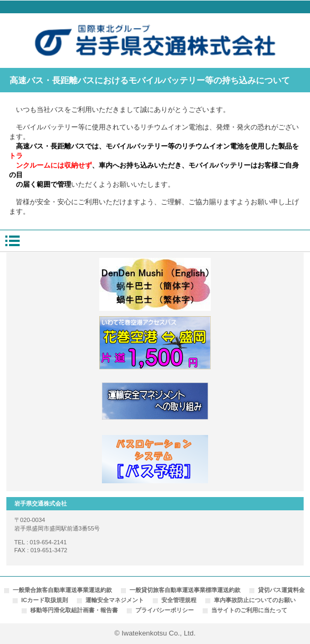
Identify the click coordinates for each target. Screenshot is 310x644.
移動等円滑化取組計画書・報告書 (74, 610)
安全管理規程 (179, 600)
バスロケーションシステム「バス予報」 (155, 459)
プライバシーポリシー (165, 610)
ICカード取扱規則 (45, 600)
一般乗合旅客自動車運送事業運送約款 (62, 590)
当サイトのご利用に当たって (249, 610)
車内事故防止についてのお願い (255, 600)
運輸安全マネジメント (115, 600)
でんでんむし (155, 284)
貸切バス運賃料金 (281, 590)
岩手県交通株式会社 (155, 41)
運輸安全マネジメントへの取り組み (155, 401)
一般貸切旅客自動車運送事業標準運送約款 (185, 590)
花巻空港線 (155, 343)
